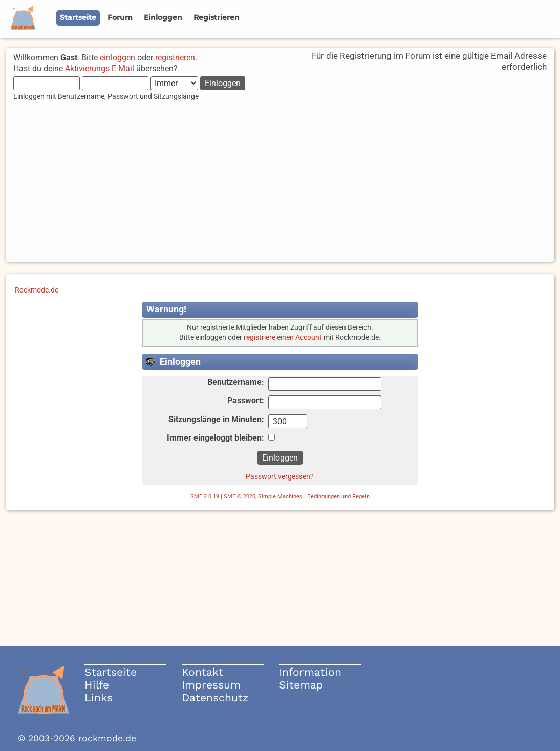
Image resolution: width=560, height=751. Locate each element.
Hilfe (97, 685)
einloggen (117, 58)
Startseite (111, 672)
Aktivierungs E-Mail (100, 68)
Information (310, 672)
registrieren (175, 58)
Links (99, 697)
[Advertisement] (280, 190)
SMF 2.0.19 (205, 497)
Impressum (211, 685)
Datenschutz (215, 697)
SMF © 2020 (240, 497)
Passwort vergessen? (280, 476)
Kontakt (202, 672)
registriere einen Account (283, 337)
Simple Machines (280, 497)
